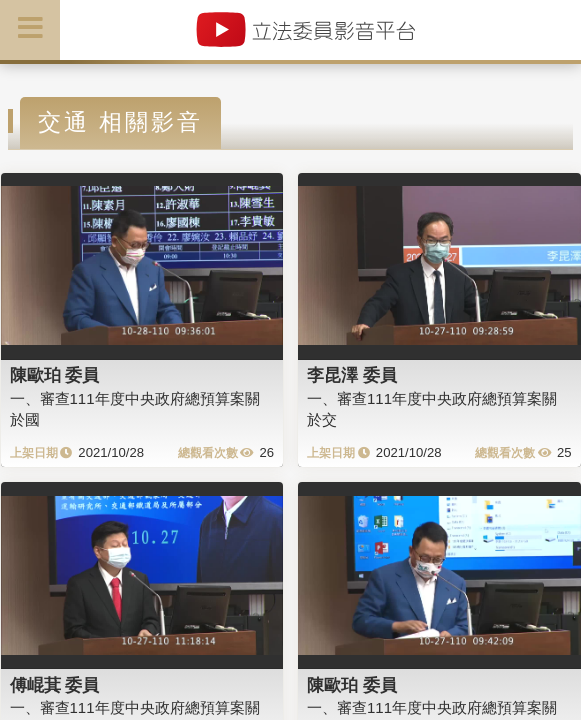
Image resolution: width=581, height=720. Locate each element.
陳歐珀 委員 (55, 375)
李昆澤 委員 (352, 375)
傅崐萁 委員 (55, 685)
